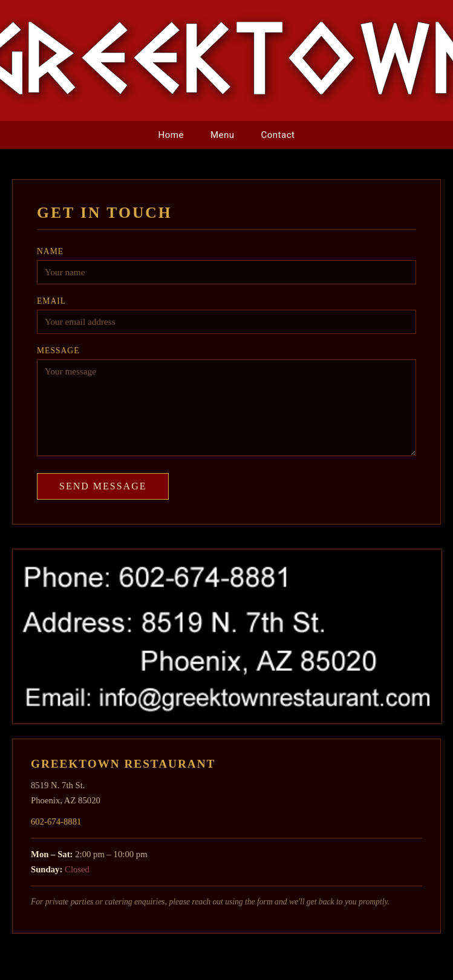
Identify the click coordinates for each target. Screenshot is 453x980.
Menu (223, 135)
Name (50, 251)
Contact (278, 135)
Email (51, 301)
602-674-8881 (56, 822)
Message (58, 351)
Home (171, 135)
